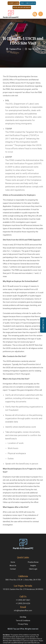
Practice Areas (33, 562)
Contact (13, 569)
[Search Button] (35, 14)
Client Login (13, 3)
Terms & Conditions (23, 621)
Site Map (23, 617)
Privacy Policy (23, 624)
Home (13, 562)
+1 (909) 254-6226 (23, 603)
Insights (33, 566)
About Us (13, 566)
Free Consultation (28, 3)
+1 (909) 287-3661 (23, 600)
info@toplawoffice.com (23, 611)
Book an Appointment (22, 7)
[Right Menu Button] (41, 14)
